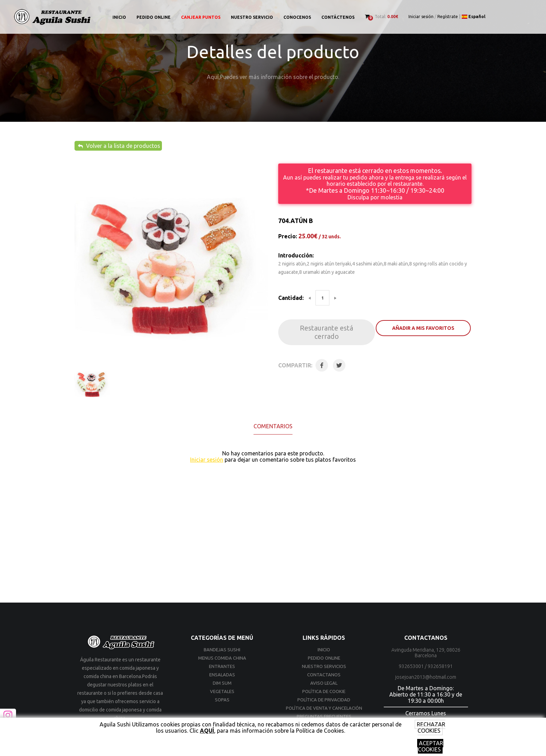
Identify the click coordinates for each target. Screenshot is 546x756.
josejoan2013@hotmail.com (426, 677)
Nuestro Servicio (252, 17)
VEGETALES (222, 691)
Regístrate (448, 17)
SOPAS (222, 700)
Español (474, 17)
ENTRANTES (222, 666)
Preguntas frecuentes (324, 716)
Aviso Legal (324, 683)
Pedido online (154, 17)
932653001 (411, 666)
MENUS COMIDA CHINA (222, 658)
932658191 (440, 666)
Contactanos (324, 675)
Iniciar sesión (421, 17)
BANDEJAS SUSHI (222, 650)
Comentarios (273, 426)
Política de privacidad (324, 700)
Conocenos (297, 17)
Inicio (119, 17)
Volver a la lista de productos (119, 146)
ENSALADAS (222, 675)
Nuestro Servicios (324, 666)
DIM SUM (222, 683)
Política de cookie (324, 691)
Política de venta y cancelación (324, 708)
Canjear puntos (201, 17)
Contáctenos (338, 17)
